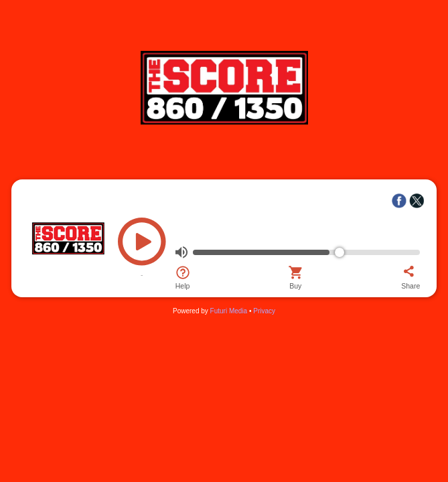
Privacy (264, 311)
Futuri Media (229, 311)
